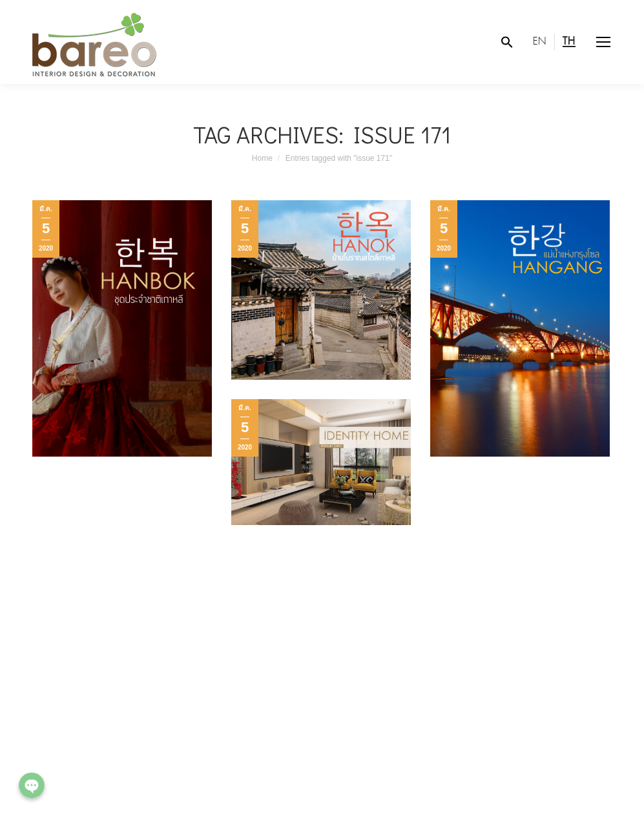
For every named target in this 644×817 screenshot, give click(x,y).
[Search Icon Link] (507, 42)
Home (262, 158)
